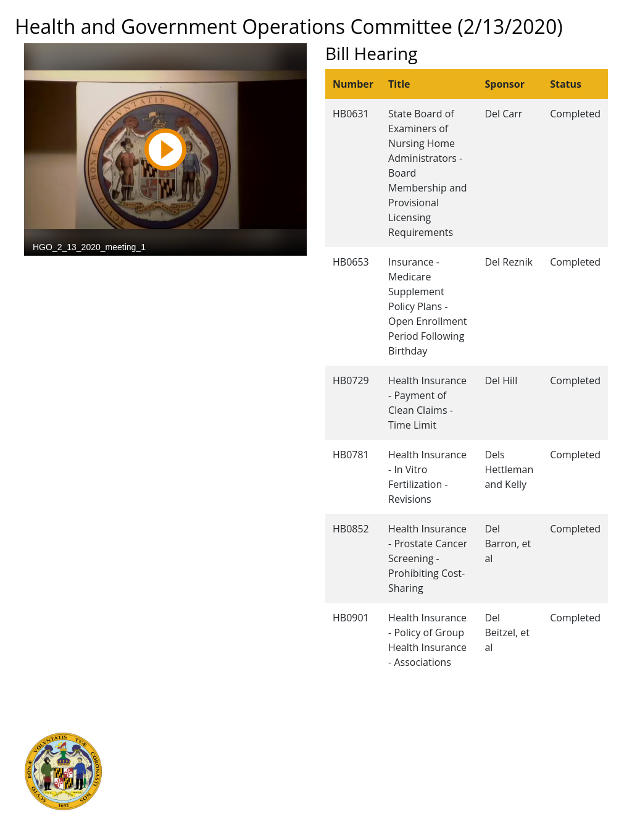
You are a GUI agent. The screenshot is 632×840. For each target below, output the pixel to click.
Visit (325, 764)
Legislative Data (563, 737)
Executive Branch (184, 737)
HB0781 (351, 455)
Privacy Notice (346, 805)
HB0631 (351, 114)
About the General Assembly (376, 778)
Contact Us (339, 750)
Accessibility (341, 791)
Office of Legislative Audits (203, 791)
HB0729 (351, 380)
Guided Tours (344, 737)
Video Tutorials (347, 818)
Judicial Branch (179, 750)
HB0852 (351, 529)
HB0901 (351, 618)
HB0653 (351, 262)
